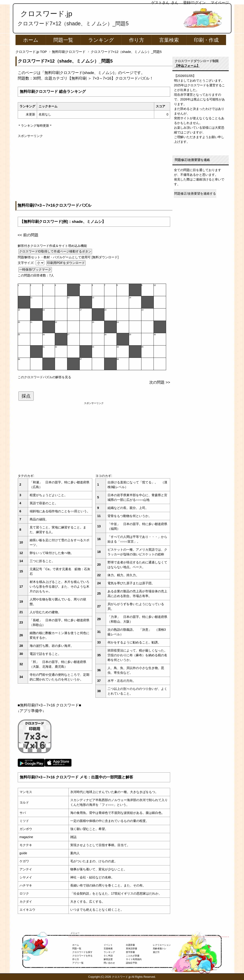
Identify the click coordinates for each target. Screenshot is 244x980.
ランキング (101, 40)
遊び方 (156, 952)
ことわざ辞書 (133, 956)
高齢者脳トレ (160, 948)
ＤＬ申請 (108, 956)
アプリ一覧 (78, 963)
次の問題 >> (160, 382)
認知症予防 (132, 963)
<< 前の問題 (28, 235)
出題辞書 (130, 945)
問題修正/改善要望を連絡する (195, 193)
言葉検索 (169, 40)
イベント (108, 945)
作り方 (137, 40)
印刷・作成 (206, 40)
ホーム (31, 40)
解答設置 (108, 959)
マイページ (220, 3)
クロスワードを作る (82, 956)
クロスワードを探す (82, 952)
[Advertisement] (94, 170)
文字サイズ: (26, 263)
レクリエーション (162, 945)
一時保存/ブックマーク (35, 269)
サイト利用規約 (134, 959)
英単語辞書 (132, 948)
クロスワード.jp (46, 14)
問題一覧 (63, 40)
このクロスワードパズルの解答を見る (44, 377)
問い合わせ (109, 963)
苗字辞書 (130, 952)
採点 (26, 396)
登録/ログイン (194, 3)
